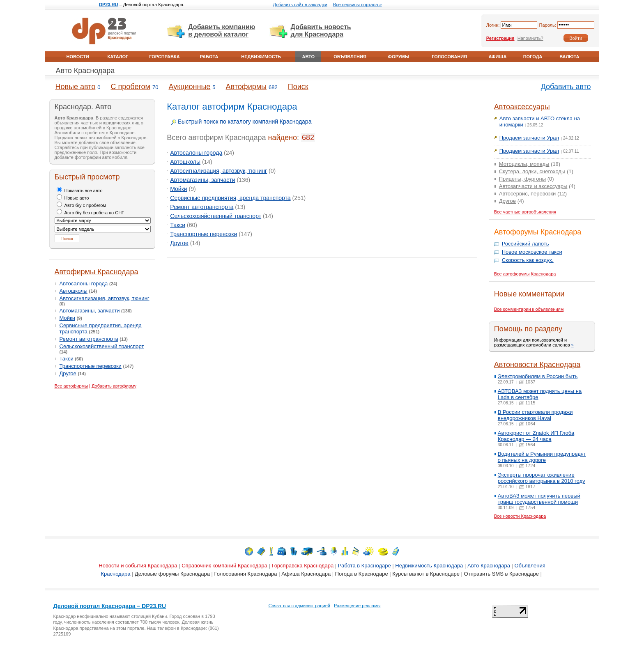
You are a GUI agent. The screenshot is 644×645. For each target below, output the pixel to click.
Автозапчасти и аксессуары (533, 186)
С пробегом (131, 87)
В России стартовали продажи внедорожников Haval (535, 415)
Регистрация (500, 38)
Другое (68, 373)
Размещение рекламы (357, 606)
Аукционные (189, 87)
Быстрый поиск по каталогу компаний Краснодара (245, 122)
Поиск (298, 87)
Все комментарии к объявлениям (529, 309)
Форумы (399, 57)
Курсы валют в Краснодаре (426, 574)
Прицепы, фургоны (522, 179)
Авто (308, 57)
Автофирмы (246, 87)
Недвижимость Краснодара (429, 566)
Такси (67, 359)
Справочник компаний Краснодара (224, 566)
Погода (533, 57)
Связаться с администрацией (299, 606)
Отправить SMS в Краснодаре (501, 574)
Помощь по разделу (528, 329)
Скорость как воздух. (528, 260)
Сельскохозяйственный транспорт (102, 346)
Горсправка (164, 57)
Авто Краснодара (85, 71)
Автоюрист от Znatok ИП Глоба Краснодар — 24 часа (536, 436)
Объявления (350, 57)
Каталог (118, 57)
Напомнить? (530, 38)
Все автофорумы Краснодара (525, 274)
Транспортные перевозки (91, 366)
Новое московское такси (532, 252)
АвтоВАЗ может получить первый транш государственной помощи (539, 499)
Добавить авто (566, 87)
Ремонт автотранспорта (89, 339)
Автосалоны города (84, 283)
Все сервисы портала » (358, 5)
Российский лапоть (526, 244)
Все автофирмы (71, 386)
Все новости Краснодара (520, 516)
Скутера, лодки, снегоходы (532, 171)
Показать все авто (80, 191)
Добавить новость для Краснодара (321, 31)
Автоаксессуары (522, 107)
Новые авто (76, 87)
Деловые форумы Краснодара (172, 574)
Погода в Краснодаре (362, 574)
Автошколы (74, 291)
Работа (209, 57)
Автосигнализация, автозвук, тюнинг (105, 298)
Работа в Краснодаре (365, 566)
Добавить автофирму (114, 386)
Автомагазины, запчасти (90, 311)
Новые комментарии (529, 294)
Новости (78, 57)
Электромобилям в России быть (538, 376)
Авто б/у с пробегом (82, 205)
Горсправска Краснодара (302, 566)
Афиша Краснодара (306, 574)
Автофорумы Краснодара (538, 232)
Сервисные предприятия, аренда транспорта (230, 198)
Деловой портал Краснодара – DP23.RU (110, 606)
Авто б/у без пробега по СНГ (91, 213)
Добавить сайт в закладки (300, 5)
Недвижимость (261, 57)
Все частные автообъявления (525, 212)
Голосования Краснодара (246, 574)
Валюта (569, 57)
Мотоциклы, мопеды (524, 164)
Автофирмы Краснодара (97, 272)
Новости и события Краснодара (138, 566)
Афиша (497, 57)
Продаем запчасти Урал (529, 138)
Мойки (67, 318)
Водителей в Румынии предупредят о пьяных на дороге (542, 457)
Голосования (449, 57)
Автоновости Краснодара (537, 365)
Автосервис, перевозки (528, 194)
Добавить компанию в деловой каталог (222, 31)
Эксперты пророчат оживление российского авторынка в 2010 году (542, 478)
